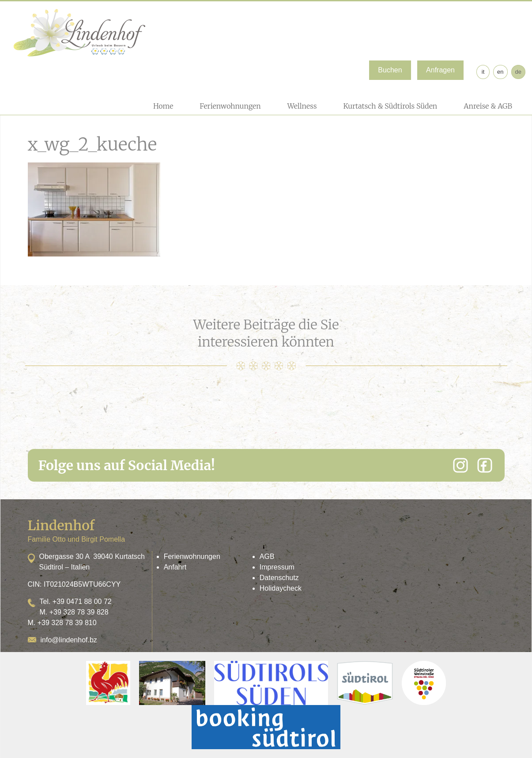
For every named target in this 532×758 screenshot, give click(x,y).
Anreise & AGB (488, 106)
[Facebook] (485, 465)
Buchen (390, 70)
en (500, 72)
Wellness (302, 106)
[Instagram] (460, 465)
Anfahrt (175, 567)
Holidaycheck (281, 588)
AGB (267, 556)
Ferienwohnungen (230, 106)
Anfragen (440, 70)
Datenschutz (279, 578)
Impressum (277, 567)
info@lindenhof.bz (69, 640)
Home (163, 106)
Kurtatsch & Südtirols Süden (390, 106)
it (483, 72)
